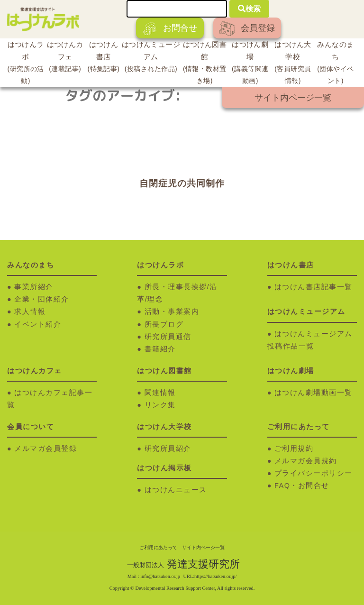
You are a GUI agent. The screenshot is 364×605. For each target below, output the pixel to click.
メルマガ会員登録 (45, 449)
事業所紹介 (34, 287)
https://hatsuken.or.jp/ (215, 576)
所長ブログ (164, 324)
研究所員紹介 (168, 449)
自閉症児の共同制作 (182, 183)
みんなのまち (336, 64)
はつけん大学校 (293, 64)
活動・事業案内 (172, 312)
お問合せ (170, 29)
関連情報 (160, 393)
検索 (249, 9)
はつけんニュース (176, 490)
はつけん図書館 (205, 64)
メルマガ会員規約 (306, 461)
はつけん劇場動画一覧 (314, 393)
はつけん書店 (104, 58)
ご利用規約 (294, 449)
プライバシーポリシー (314, 473)
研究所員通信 (168, 337)
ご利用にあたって (158, 547)
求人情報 (30, 312)
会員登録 (247, 29)
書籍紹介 (160, 349)
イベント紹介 (38, 324)
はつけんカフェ (65, 58)
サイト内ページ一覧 (293, 98)
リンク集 (160, 405)
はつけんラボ (26, 64)
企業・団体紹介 (42, 299)
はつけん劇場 (250, 64)
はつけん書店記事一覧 (314, 287)
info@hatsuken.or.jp (160, 576)
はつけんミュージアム (151, 58)
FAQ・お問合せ (302, 486)
